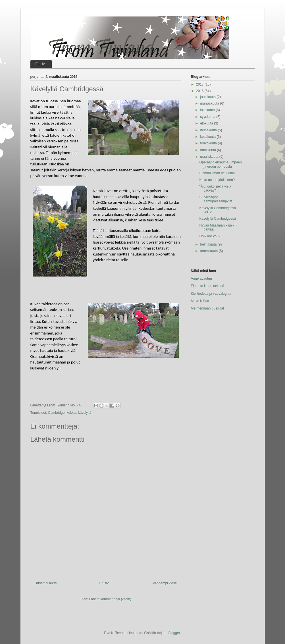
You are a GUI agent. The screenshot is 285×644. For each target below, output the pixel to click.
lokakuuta (208, 110)
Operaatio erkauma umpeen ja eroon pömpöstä (220, 164)
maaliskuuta (210, 157)
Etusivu (41, 64)
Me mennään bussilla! (208, 308)
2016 (200, 91)
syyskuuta (208, 117)
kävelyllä (85, 413)
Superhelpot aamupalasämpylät (216, 199)
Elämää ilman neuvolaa (217, 173)
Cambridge (56, 413)
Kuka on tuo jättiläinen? (217, 180)
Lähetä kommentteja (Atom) (110, 599)
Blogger (174, 633)
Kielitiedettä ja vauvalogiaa (211, 294)
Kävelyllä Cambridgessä (218, 219)
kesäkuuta (208, 137)
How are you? (210, 236)
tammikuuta (209, 251)
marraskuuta (210, 103)
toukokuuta (209, 143)
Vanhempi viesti (165, 583)
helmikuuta (209, 244)
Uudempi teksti (46, 583)
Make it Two (200, 301)
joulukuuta (208, 97)
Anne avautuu (201, 279)
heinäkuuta (209, 130)
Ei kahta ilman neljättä (208, 286)
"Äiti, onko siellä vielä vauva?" (215, 188)
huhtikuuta (208, 150)
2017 (200, 84)
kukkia (71, 413)
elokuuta (207, 123)
